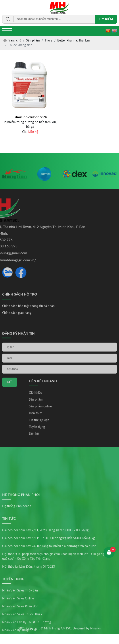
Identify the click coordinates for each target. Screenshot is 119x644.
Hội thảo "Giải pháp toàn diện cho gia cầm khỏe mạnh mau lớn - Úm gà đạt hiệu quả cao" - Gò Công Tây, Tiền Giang (57, 601)
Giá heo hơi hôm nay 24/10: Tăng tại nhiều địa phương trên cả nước (49, 591)
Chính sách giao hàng (17, 322)
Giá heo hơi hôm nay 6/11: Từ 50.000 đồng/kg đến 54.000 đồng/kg (48, 583)
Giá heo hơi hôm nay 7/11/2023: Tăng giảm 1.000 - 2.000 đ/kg (45, 575)
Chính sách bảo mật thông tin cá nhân (28, 315)
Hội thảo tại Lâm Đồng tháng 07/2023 (29, 611)
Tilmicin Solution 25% (30, 117)
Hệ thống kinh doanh (17, 551)
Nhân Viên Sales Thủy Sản (20, 635)
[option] (15, 178)
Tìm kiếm (106, 19)
